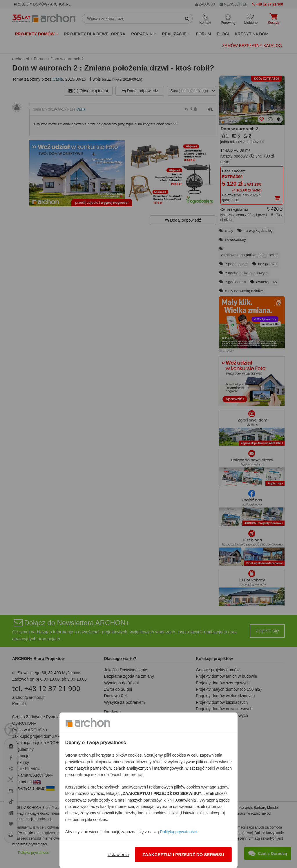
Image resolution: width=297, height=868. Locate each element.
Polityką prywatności (179, 832)
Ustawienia (118, 855)
